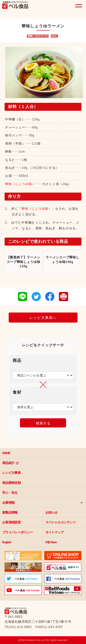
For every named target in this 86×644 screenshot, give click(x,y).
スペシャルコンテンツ (61, 522)
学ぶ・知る (10, 493)
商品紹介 (8, 463)
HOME (6, 453)
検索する (43, 423)
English (7, 542)
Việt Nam (51, 542)
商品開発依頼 (11, 483)
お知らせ (51, 512)
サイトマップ (55, 532)
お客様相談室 (11, 522)
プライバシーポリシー (18, 532)
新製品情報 (10, 512)
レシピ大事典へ (43, 318)
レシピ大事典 (11, 473)
